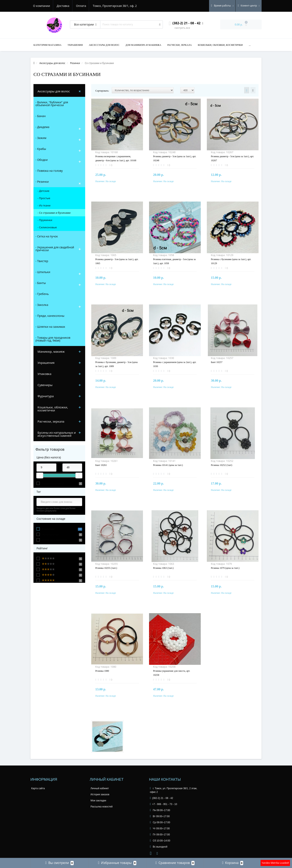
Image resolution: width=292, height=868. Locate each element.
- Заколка (42, 305)
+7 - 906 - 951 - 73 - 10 (163, 804)
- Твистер (42, 261)
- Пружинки (45, 220)
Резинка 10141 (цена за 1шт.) (168, 465)
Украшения (75, 45)
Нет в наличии (50, 534)
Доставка (64, 6)
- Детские (43, 191)
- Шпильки (43, 272)
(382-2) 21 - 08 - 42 (162, 798)
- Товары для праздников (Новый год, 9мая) (53, 339)
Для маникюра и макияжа (143, 45)
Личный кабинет (100, 788)
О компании (42, 6)
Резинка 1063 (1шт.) (163, 568)
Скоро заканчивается (54, 540)
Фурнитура (46, 396)
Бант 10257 (217, 362)
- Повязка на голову (49, 171)
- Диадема (42, 127)
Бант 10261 (101, 465)
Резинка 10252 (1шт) (222, 465)
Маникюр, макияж (51, 351)
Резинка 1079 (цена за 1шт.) (225, 568)
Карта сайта (38, 788)
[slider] (40, 475)
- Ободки (42, 160)
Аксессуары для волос (104, 45)
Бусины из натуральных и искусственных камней (57, 434)
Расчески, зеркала (179, 45)
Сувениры (45, 385)
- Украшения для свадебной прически (55, 249)
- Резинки (42, 182)
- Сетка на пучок (47, 236)
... (250, 45)
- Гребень (42, 294)
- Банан (41, 116)
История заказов (100, 794)
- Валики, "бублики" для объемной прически (52, 104)
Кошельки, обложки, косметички (220, 45)
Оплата (82, 6)
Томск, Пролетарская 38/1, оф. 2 (117, 6)
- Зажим (41, 138)
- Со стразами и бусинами (54, 213)
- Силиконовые (47, 227)
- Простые (44, 198)
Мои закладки (98, 801)
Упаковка (44, 374)
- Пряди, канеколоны (50, 316)
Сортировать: (102, 91)
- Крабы (41, 149)
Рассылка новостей (102, 807)
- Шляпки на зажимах (50, 327)
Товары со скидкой (53, 483)
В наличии (48, 529)
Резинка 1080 (102, 671)
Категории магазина (47, 45)
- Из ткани (44, 205)
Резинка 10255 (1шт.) (106, 568)
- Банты (41, 283)
